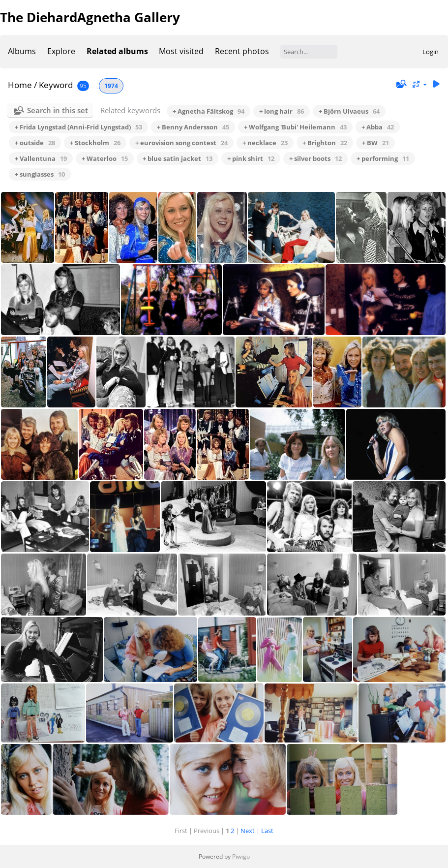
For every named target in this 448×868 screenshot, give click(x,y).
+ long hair (282, 111)
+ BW (375, 143)
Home (20, 85)
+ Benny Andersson (193, 127)
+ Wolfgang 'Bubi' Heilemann (295, 127)
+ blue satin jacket (178, 158)
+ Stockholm (95, 143)
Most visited (181, 51)
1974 (111, 86)
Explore (61, 51)
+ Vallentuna (41, 158)
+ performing (383, 158)
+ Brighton (325, 143)
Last (267, 831)
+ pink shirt (251, 158)
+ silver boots (315, 158)
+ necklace (265, 143)
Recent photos (242, 51)
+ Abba (378, 127)
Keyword (56, 85)
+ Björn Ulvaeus (349, 111)
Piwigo (241, 856)
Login (431, 52)
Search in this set (58, 110)
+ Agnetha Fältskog (209, 111)
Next (248, 831)
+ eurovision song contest (181, 143)
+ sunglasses (40, 174)
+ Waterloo (105, 158)
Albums (22, 51)
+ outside (35, 143)
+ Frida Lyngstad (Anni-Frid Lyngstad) (78, 127)
